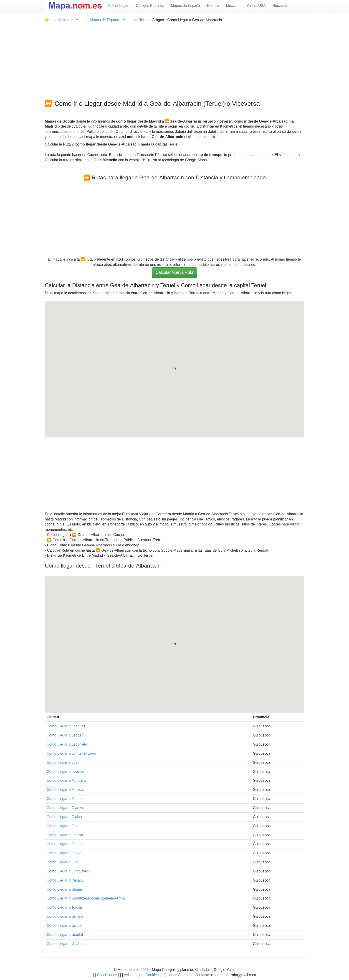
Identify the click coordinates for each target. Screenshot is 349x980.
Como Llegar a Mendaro (66, 780)
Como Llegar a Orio (63, 862)
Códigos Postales (150, 6)
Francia (213, 6)
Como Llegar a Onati (63, 826)
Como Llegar (119, 6)
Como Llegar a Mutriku (65, 799)
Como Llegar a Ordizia (65, 835)
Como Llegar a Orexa (64, 853)
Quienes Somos (177, 975)
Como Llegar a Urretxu (65, 926)
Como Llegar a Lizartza (65, 772)
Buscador (280, 6)
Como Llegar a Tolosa (64, 907)
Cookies (153, 975)
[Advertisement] (174, 55)
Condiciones (107, 975)
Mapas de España (186, 6)
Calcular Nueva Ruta (174, 272)
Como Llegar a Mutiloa (65, 790)
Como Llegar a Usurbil (65, 935)
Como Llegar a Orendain (67, 844)
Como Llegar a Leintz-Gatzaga (71, 753)
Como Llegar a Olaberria (67, 817)
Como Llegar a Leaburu (66, 726)
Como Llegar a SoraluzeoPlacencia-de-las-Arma (86, 898)
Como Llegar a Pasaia (65, 880)
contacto (202, 975)
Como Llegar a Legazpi (65, 735)
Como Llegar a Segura (65, 889)
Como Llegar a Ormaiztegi (68, 871)
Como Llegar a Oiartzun (66, 808)
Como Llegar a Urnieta (65, 916)
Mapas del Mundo (72, 20)
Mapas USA (256, 6)
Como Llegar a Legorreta (67, 744)
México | (233, 6)
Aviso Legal (133, 975)
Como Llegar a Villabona (67, 944)
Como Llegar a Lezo (63, 763)
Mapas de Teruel (136, 20)
